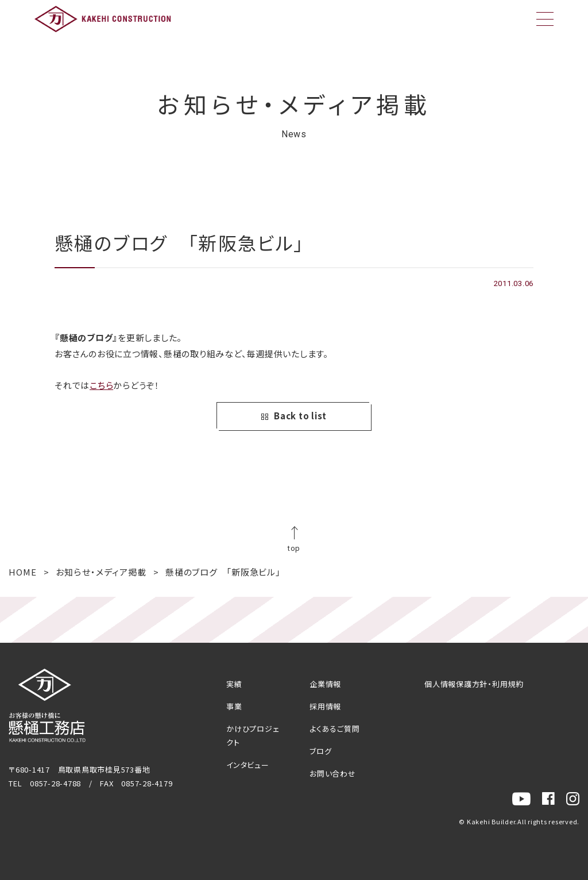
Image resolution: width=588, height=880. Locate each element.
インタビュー (248, 765)
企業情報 (325, 684)
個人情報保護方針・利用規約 (474, 684)
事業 (234, 706)
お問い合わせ (333, 773)
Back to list (294, 416)
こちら (101, 385)
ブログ (320, 751)
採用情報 (325, 706)
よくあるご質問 (334, 729)
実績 (234, 684)
